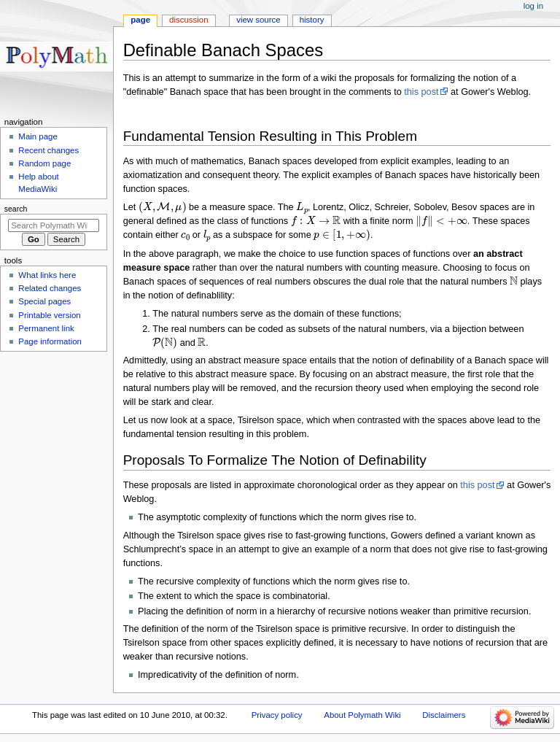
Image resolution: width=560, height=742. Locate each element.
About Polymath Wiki (362, 715)
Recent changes (48, 150)
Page (140, 20)
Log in (533, 6)
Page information (50, 341)
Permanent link (46, 328)
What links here (47, 275)
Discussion (188, 20)
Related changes (50, 288)
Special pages (44, 301)
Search (16, 209)
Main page (38, 136)
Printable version (49, 315)
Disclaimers (444, 715)
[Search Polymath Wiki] (54, 225)
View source (258, 20)
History (312, 20)
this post (421, 92)
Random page (44, 163)
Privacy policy (277, 715)
